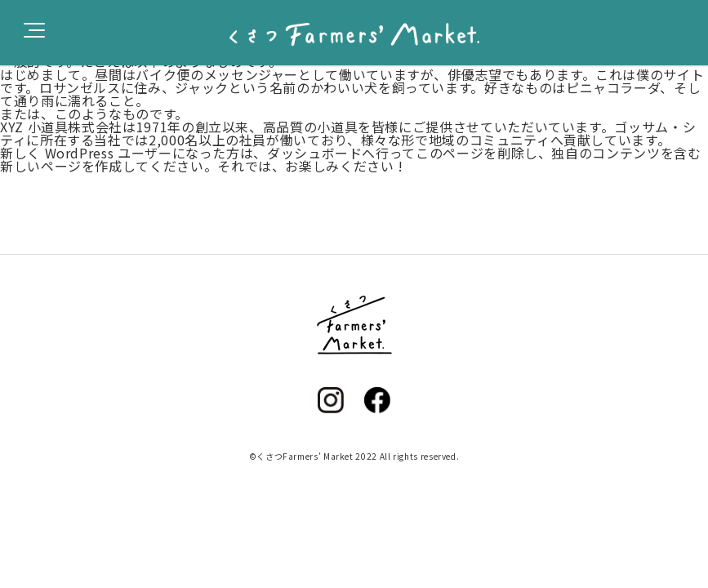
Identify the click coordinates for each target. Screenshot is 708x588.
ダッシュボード (314, 153)
